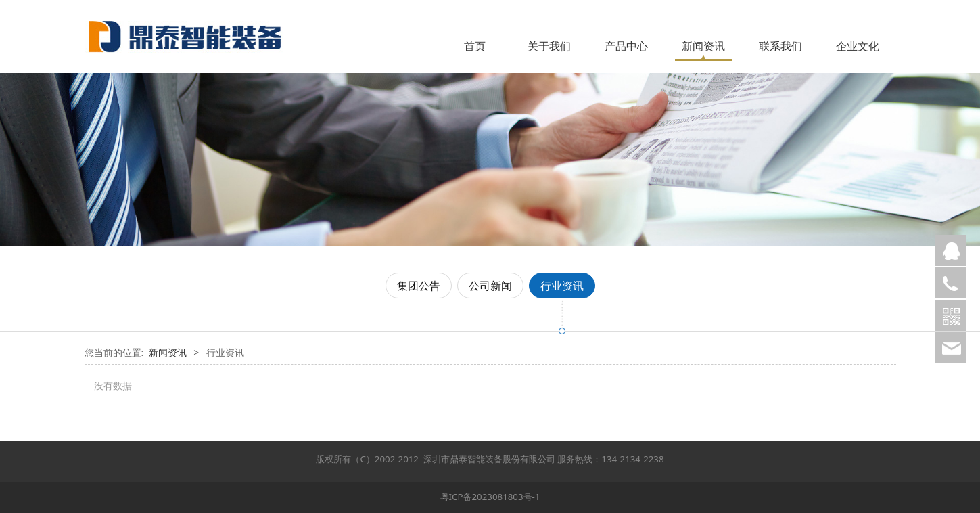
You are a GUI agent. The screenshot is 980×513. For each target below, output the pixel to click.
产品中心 (626, 46)
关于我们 (549, 46)
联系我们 (780, 46)
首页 (475, 46)
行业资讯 (562, 286)
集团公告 (419, 286)
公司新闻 (490, 286)
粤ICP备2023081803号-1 (490, 497)
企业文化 (858, 46)
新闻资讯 (703, 46)
